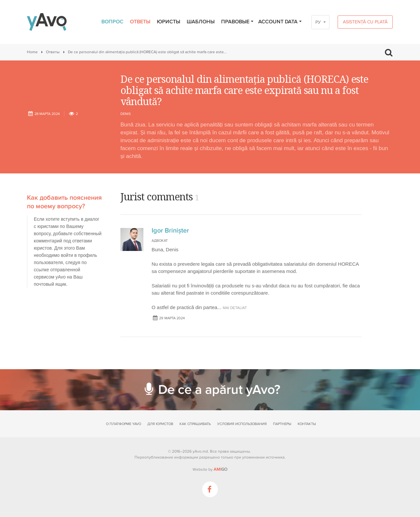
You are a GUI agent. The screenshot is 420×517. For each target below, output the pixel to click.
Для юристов (160, 424)
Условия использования (242, 424)
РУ (318, 22)
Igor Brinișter (170, 231)
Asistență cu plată (365, 22)
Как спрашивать (195, 424)
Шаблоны (201, 22)
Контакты (307, 424)
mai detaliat (235, 308)
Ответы (140, 22)
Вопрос (112, 22)
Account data (280, 22)
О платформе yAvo (124, 424)
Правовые (238, 22)
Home (32, 52)
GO (220, 469)
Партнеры (282, 424)
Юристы (168, 22)
